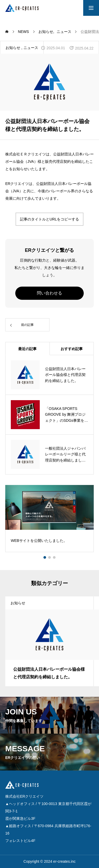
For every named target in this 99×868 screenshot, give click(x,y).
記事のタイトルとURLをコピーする (49, 219)
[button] (49, 557)
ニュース (31, 48)
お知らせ (13, 48)
